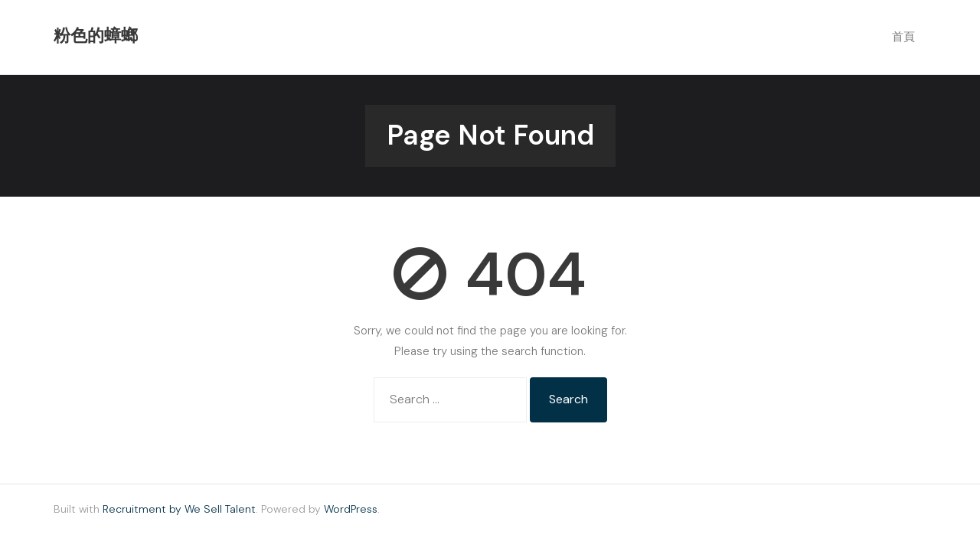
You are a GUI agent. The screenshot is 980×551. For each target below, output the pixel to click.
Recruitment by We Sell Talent (179, 509)
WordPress (351, 509)
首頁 (903, 37)
